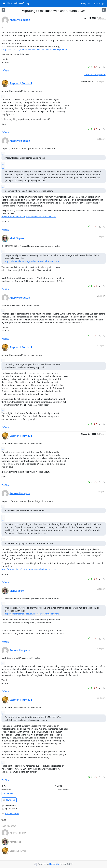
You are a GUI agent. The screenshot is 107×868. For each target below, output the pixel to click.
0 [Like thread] (90, 67)
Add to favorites (10, 814)
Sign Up (99, 3)
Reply (5, 70)
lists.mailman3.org (18, 3)
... (3, 96)
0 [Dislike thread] (96, 67)
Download (9, 800)
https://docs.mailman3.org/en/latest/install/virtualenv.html (29, 217)
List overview (8, 793)
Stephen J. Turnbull (21, 83)
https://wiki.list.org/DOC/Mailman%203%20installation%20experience (35, 49)
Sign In (85, 3)
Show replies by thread (95, 74)
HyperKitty (54, 864)
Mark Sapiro (17, 238)
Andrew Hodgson (20, 20)
